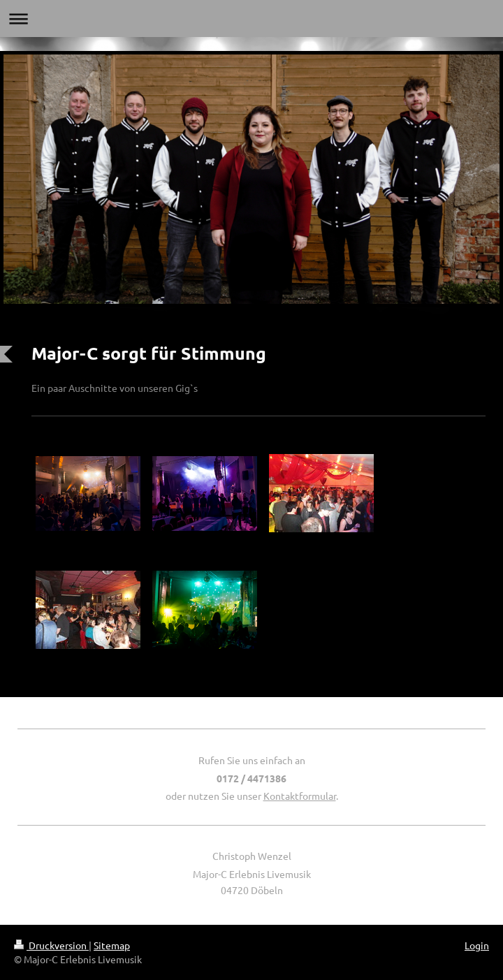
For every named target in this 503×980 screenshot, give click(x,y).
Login (477, 945)
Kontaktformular (300, 796)
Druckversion (51, 945)
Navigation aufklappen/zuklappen (251, 19)
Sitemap (112, 945)
